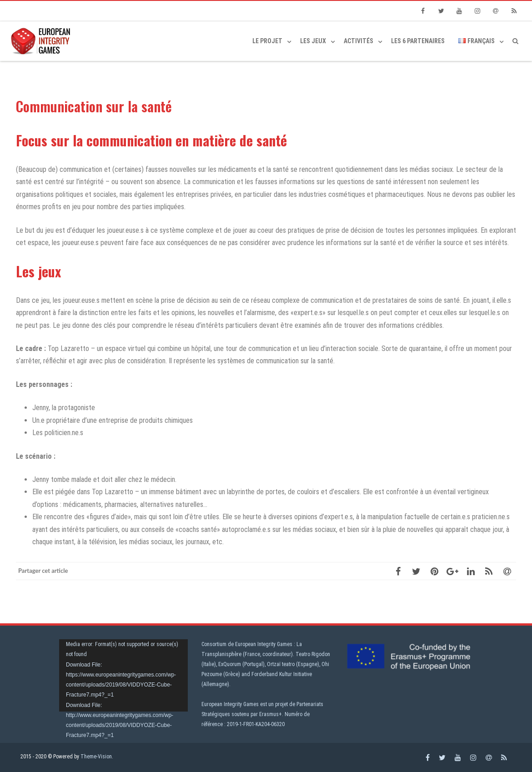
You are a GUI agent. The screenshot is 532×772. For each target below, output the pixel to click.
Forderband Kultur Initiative (282, 674)
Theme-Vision (96, 757)
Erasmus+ (271, 714)
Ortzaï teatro (281, 664)
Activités (359, 41)
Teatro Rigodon (313, 654)
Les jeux (313, 41)
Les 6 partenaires (418, 41)
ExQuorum (230, 664)
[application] (123, 675)
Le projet (267, 41)
